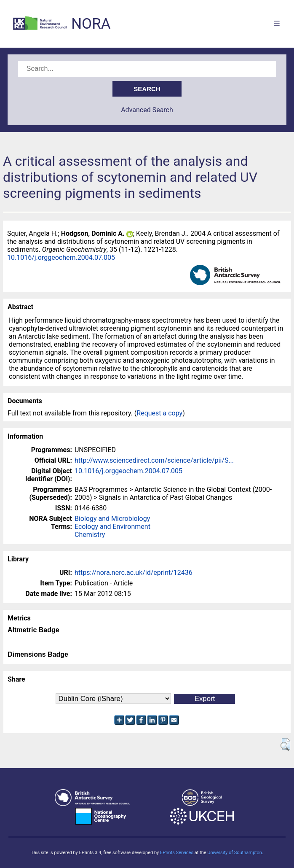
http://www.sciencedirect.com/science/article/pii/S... (154, 460)
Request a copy (159, 413)
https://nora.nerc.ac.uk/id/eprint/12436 (134, 573)
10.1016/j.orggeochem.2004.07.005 (61, 257)
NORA (91, 24)
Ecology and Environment (112, 527)
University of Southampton (235, 853)
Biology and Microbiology (112, 519)
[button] (285, 744)
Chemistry (90, 535)
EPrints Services (177, 853)
